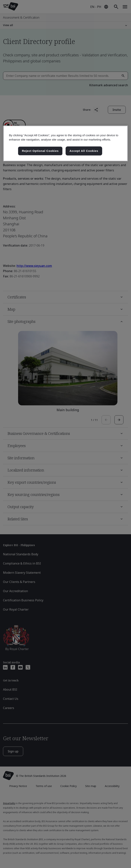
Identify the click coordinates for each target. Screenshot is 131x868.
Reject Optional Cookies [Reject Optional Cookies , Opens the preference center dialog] (40, 151)
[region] (65, 143)
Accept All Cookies (84, 151)
